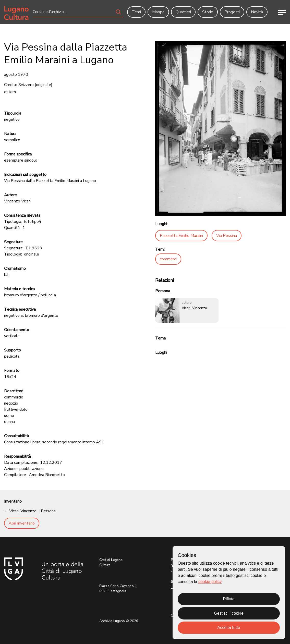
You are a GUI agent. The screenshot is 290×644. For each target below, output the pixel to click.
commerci (168, 259)
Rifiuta (229, 599)
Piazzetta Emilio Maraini (181, 236)
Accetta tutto (229, 628)
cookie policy (210, 582)
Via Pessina (227, 236)
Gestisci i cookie (229, 613)
